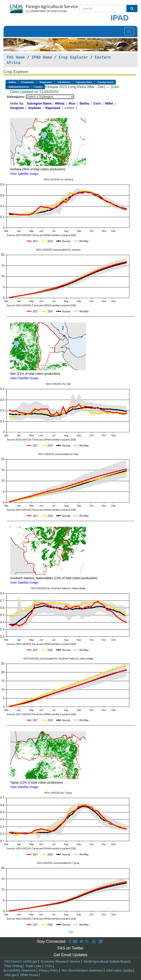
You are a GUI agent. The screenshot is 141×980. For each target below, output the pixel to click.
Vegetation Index (84, 82)
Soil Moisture (64, 82)
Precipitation (28, 82)
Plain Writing (13, 966)
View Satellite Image (24, 174)
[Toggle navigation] (129, 31)
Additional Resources (18, 87)
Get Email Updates (70, 955)
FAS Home (16, 57)
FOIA (49, 966)
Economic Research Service (61, 961)
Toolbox (12, 82)
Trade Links (33, 966)
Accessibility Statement (19, 970)
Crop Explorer (73, 57)
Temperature (46, 82)
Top (70, 932)
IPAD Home (42, 57)
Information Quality (120, 970)
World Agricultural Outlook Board (106, 961)
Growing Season (105, 82)
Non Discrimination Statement (82, 970)
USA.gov (11, 975)
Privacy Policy (49, 970)
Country (38, 87)
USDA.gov (30, 961)
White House (29, 975)
